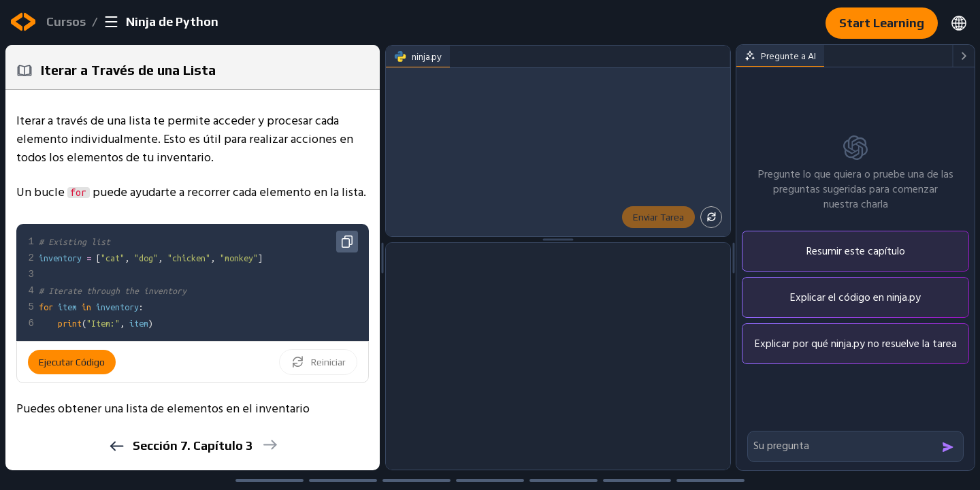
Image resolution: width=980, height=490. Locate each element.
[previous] (116, 446)
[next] (269, 445)
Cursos (66, 21)
